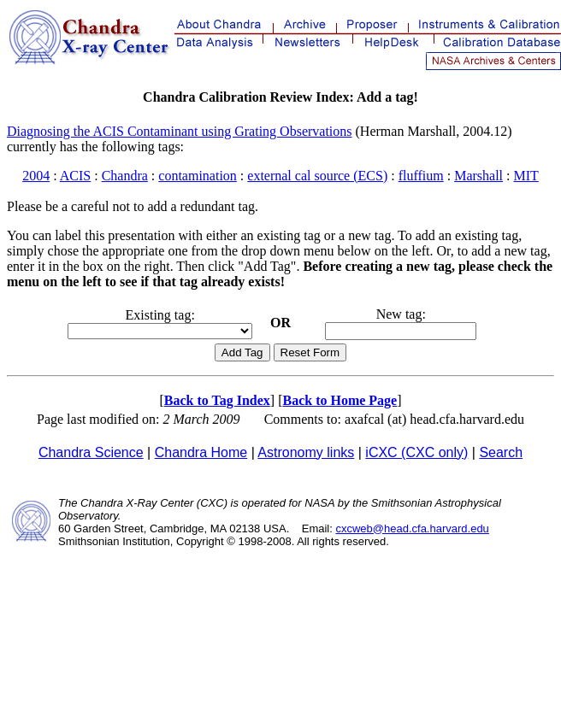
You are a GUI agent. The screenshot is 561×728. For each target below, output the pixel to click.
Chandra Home (201, 452)
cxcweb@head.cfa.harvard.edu (412, 528)
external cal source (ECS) (317, 176)
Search (501, 452)
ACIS (75, 176)
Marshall (478, 176)
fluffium (421, 176)
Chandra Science (91, 452)
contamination (198, 176)
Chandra (125, 176)
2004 (36, 176)
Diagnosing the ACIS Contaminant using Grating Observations (180, 131)
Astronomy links (306, 452)
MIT (526, 176)
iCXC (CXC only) (416, 452)
